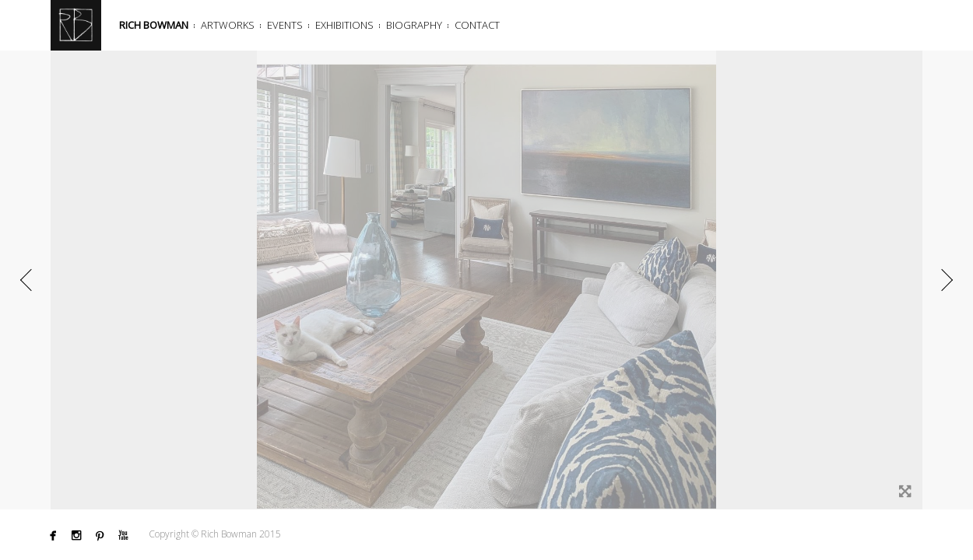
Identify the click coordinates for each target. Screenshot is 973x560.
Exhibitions (344, 25)
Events (285, 25)
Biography (414, 25)
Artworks (228, 25)
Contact (477, 25)
